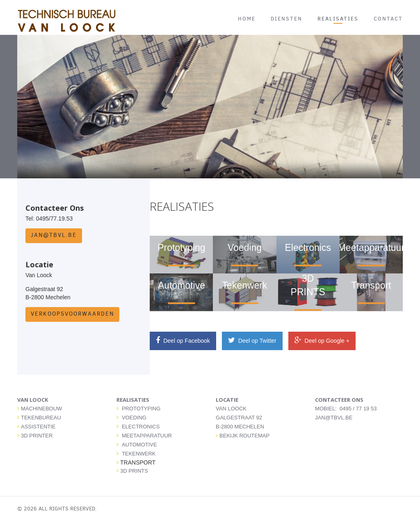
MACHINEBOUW (41, 409)
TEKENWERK (139, 454)
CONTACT (388, 19)
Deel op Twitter (252, 340)
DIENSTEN (286, 19)
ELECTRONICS (141, 427)
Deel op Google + (322, 340)
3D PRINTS (134, 471)
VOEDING (134, 418)
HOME (247, 19)
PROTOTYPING (141, 409)
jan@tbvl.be (54, 235)
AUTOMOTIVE (139, 445)
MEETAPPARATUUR (147, 436)
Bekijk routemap (243, 436)
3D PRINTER (37, 436)
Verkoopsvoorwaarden (72, 314)
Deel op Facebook (183, 340)
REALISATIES (338, 18)
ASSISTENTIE (38, 427)
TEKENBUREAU (41, 418)
